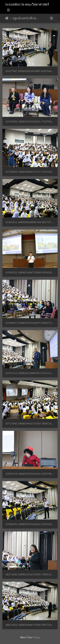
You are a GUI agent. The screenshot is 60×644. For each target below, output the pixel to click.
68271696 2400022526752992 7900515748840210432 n (30, 574)
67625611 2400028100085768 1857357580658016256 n (30, 222)
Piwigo (36, 637)
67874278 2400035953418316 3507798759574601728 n (30, 474)
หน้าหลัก (7, 18)
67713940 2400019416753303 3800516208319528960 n (30, 424)
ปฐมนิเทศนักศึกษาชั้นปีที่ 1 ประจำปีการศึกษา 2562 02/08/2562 (26, 18)
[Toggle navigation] (8, 10)
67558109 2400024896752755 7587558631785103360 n (30, 172)
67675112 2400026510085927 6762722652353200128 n (30, 373)
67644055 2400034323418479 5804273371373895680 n (30, 323)
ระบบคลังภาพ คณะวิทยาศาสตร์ (27, 4)
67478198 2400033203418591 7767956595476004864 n (30, 122)
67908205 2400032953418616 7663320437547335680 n (30, 524)
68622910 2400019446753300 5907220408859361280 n (30, 625)
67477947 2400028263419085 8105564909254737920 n (30, 71)
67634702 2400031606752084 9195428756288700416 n (30, 272)
